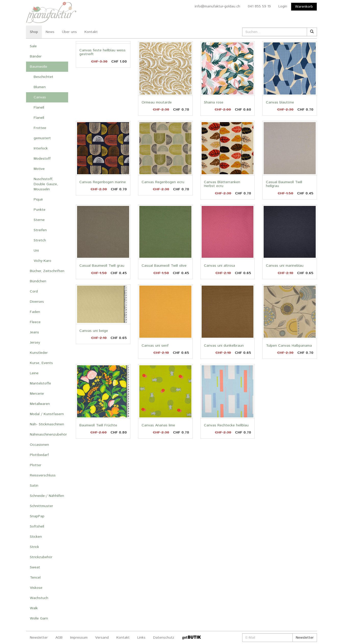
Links (141, 638)
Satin (34, 486)
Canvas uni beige (94, 331)
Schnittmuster (41, 506)
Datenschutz (164, 638)
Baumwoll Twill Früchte (98, 425)
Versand (102, 638)
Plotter (36, 465)
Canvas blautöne (280, 102)
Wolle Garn (39, 618)
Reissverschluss (43, 475)
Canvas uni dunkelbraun (224, 346)
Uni (36, 251)
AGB (59, 638)
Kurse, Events (41, 363)
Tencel (35, 578)
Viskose (36, 588)
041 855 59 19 (259, 6)
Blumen (40, 87)
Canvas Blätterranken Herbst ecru (222, 184)
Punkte (40, 210)
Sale (33, 46)
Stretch (40, 240)
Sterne (39, 220)
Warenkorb (304, 7)
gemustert (42, 138)
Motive (39, 169)
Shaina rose (214, 102)
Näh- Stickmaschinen (47, 424)
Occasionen (39, 445)
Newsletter (39, 638)
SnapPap (37, 516)
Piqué (38, 200)
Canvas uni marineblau (285, 266)
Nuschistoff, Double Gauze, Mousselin (46, 184)
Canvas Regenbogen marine (103, 182)
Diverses (37, 302)
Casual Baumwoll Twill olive (164, 266)
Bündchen (38, 281)
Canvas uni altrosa (219, 266)
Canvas (40, 97)
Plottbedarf (39, 455)
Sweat (35, 567)
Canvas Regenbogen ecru (163, 182)
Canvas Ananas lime (158, 425)
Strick (34, 547)
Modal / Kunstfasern (47, 414)
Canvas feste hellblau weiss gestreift (102, 52)
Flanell (39, 108)
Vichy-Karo (42, 261)
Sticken (36, 537)
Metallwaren (40, 404)
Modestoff (42, 159)
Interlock (41, 148)
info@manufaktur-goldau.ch (217, 6)
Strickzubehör (41, 557)
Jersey (35, 343)
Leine (34, 373)
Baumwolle (39, 67)
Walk (34, 608)
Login (283, 6)
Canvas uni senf (155, 346)
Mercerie (37, 394)
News (50, 32)
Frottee (40, 128)
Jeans (34, 332)
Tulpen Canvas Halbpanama (289, 346)
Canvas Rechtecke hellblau (226, 425)
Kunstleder (39, 353)
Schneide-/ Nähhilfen (47, 496)
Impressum (79, 638)
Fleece (35, 322)
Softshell (37, 526)
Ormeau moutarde (157, 102)
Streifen (40, 230)
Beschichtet (44, 77)
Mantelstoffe (40, 383)
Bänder (36, 56)
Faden (35, 312)
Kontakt (91, 32)
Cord (34, 291)
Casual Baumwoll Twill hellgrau (284, 184)
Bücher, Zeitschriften (47, 271)
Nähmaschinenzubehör (48, 435)
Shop (34, 32)
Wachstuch (39, 598)
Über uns (69, 32)
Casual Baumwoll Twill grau (102, 266)
